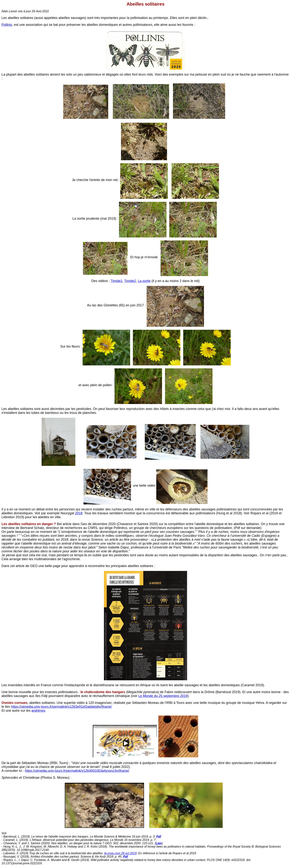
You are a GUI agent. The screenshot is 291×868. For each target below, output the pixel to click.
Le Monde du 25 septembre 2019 (163, 696)
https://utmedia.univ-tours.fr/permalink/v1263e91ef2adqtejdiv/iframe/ (61, 707)
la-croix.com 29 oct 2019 (120, 853)
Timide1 (116, 281)
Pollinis (7, 25)
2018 (79, 513)
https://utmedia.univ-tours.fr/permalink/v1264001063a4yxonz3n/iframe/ (77, 771)
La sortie (144, 281)
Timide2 (130, 281)
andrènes (38, 711)
